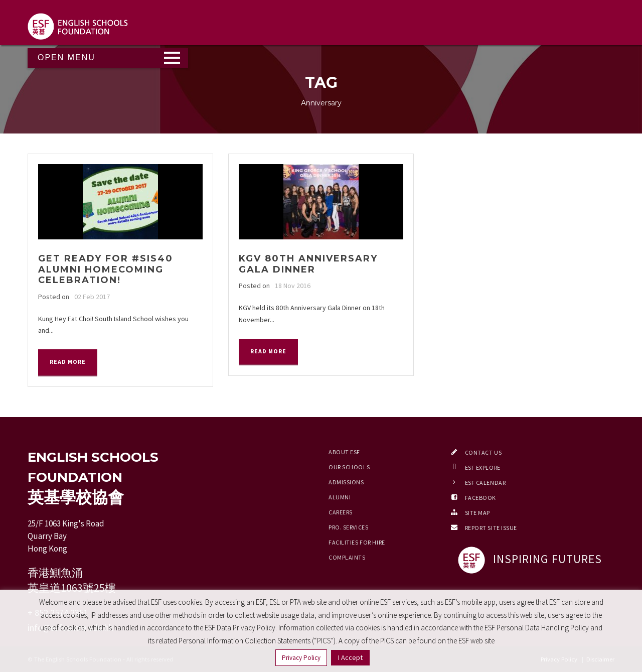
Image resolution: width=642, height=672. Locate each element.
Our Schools (349, 467)
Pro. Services (348, 527)
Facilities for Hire (357, 542)
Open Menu (66, 57)
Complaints (347, 557)
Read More (68, 362)
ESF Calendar (486, 483)
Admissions (346, 482)
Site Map (477, 513)
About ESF (344, 452)
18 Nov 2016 (293, 286)
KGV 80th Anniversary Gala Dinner (308, 264)
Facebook (480, 498)
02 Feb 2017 (92, 297)
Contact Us (484, 452)
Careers (341, 512)
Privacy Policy (301, 658)
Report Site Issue (491, 528)
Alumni (340, 497)
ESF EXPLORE (483, 467)
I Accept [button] (350, 657)
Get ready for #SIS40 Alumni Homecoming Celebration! (106, 269)
